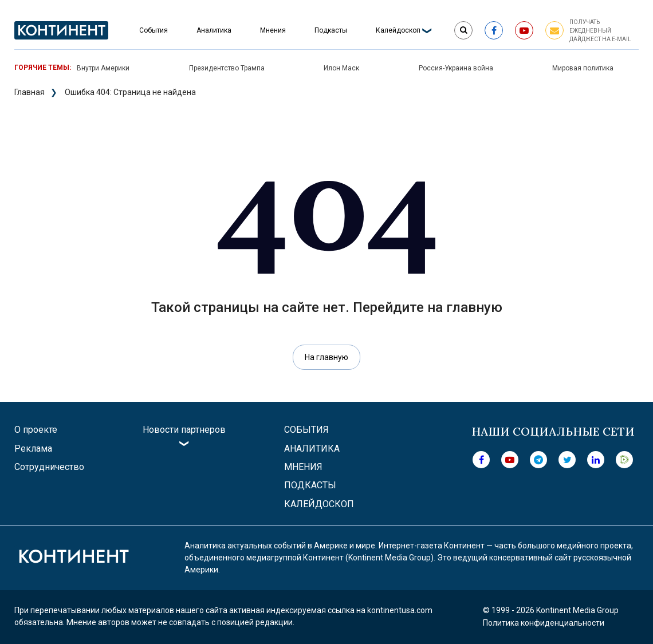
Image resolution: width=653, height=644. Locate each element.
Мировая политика (583, 68)
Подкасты (331, 30)
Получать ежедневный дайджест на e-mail (600, 31)
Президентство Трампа (227, 68)
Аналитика (214, 30)
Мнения (273, 30)
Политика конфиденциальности (544, 623)
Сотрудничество (49, 467)
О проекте (36, 430)
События (154, 30)
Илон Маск (341, 68)
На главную (326, 357)
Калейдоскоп (398, 30)
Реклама (33, 449)
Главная (29, 92)
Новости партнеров (184, 430)
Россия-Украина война (456, 68)
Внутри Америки (103, 68)
